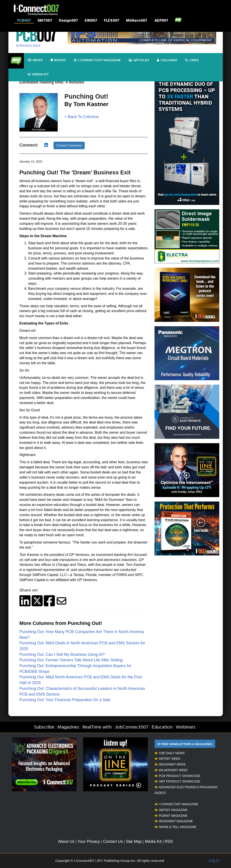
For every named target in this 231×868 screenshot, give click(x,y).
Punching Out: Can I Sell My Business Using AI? (62, 654)
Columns (167, 60)
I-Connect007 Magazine (97, 60)
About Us (66, 841)
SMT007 (45, 21)
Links (192, 60)
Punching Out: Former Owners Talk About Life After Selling (71, 660)
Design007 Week (170, 764)
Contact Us (113, 841)
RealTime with (97, 727)
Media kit (38, 74)
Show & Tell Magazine (175, 827)
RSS (169, 841)
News (35, 60)
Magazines (68, 727)
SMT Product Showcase (177, 781)
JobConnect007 (132, 727)
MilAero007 (137, 21)
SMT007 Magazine (171, 810)
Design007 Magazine (174, 821)
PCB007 (24, 21)
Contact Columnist (69, 145)
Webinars (186, 727)
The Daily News (170, 753)
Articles (139, 60)
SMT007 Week (167, 759)
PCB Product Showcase (177, 776)
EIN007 (91, 21)
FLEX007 (112, 21)
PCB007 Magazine (171, 816)
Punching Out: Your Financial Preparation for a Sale (65, 700)
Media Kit (153, 841)
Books (58, 60)
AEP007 (161, 21)
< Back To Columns (81, 117)
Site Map (134, 841)
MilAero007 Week (171, 770)
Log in (214, 860)
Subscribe (44, 727)
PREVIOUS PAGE (28, 46)
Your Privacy (89, 841)
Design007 (68, 21)
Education (162, 727)
